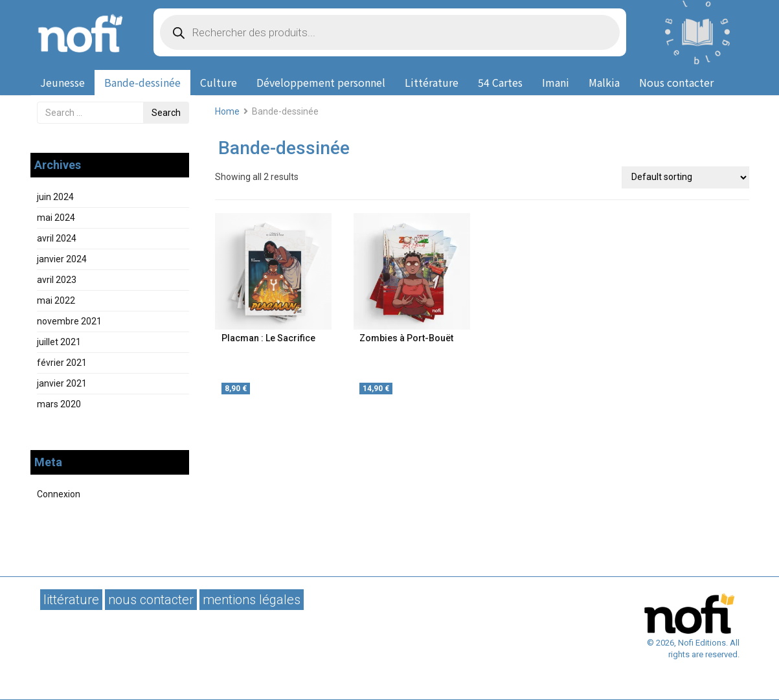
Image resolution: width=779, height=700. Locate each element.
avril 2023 (57, 280)
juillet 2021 (59, 342)
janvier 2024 (62, 259)
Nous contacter (676, 82)
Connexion (59, 494)
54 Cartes (500, 82)
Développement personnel (321, 82)
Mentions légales (252, 600)
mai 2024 (56, 218)
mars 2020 (59, 404)
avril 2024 (57, 238)
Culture (219, 82)
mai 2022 (56, 300)
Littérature (432, 82)
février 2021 (62, 363)
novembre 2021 (69, 321)
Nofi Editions (82, 32)
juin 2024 (55, 197)
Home (227, 111)
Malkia (604, 82)
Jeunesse (62, 82)
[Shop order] (685, 177)
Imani (556, 82)
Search (166, 113)
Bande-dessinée (142, 82)
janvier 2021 (62, 383)
